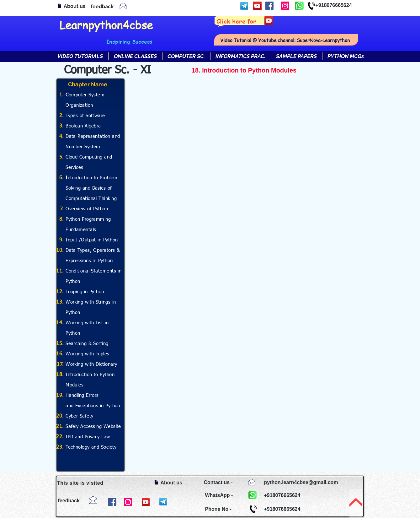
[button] (135, 56)
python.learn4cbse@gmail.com (301, 482)
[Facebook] (269, 6)
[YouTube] (257, 6)
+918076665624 (334, 5)
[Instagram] (285, 6)
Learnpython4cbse (106, 25)
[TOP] (356, 504)
